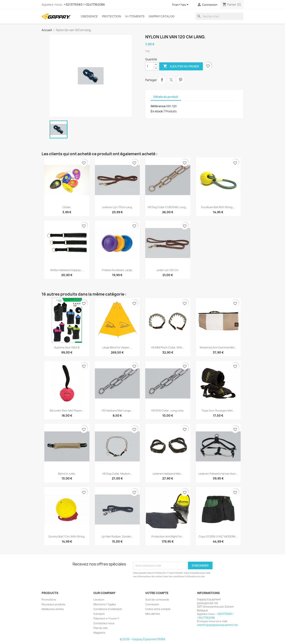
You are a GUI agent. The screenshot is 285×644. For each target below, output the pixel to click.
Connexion (152, 604)
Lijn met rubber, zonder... (117, 536)
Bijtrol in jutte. (67, 474)
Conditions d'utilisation (108, 609)
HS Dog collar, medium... (117, 474)
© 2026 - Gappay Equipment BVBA (142, 639)
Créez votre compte (158, 609)
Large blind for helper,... (117, 347)
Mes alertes (153, 614)
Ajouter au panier (181, 66)
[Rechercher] (219, 16)
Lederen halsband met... (168, 474)
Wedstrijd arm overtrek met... (218, 347)
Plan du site (101, 628)
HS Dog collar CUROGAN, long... (168, 207)
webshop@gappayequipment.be (217, 625)
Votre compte (157, 593)
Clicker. (67, 207)
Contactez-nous (104, 623)
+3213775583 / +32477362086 (84, 5)
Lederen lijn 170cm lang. (117, 207)
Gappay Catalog (162, 16)
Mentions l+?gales (105, 604)
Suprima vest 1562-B (67, 347)
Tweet (171, 80)
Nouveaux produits (54, 604)
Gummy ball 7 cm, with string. (67, 536)
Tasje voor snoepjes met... (218, 411)
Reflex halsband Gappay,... (67, 270)
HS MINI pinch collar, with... (168, 347)
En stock (157, 111)
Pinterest (180, 80)
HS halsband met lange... (117, 411)
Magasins (99, 633)
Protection (112, 16)
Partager (162, 80)
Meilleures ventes (53, 609)
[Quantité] (150, 66)
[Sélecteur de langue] (181, 5)
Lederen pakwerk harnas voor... (218, 474)
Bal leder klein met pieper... (67, 411)
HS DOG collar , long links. (168, 411)
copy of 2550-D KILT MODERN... (218, 536)
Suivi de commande (157, 600)
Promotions (49, 600)
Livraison (99, 600)
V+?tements (135, 16)
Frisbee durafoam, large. (117, 270)
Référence (158, 106)
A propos (99, 614)
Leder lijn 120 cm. (168, 270)
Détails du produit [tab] (166, 97)
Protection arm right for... (168, 536)
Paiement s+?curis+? (106, 618)
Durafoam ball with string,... (218, 207)
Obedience (89, 16)
